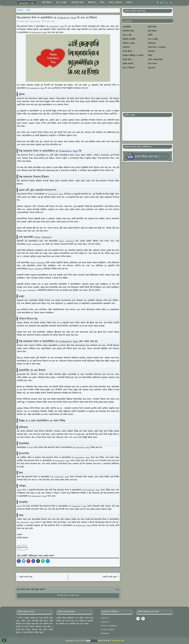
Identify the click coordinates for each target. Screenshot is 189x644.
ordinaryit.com (118, 641)
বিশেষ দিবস (22, 548)
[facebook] (158, 3)
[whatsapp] (162, 3)
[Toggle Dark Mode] (167, 3)
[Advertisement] (148, 92)
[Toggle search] (171, 3)
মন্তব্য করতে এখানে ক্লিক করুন (68, 595)
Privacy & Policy (108, 630)
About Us (105, 618)
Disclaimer (105, 633)
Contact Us (105, 622)
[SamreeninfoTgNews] (148, 156)
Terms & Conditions (109, 626)
